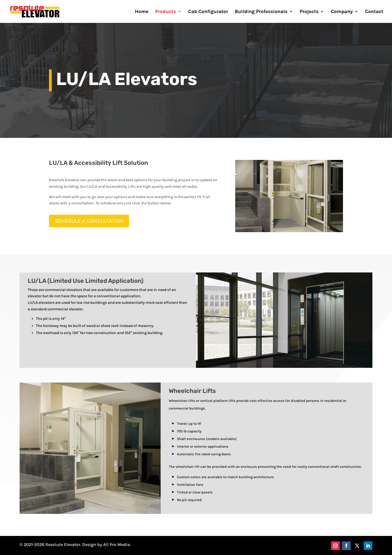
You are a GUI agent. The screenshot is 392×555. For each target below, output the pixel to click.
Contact (374, 12)
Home (142, 12)
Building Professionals (261, 12)
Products (166, 12)
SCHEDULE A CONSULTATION (89, 221)
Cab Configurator (208, 12)
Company (342, 12)
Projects (309, 12)
